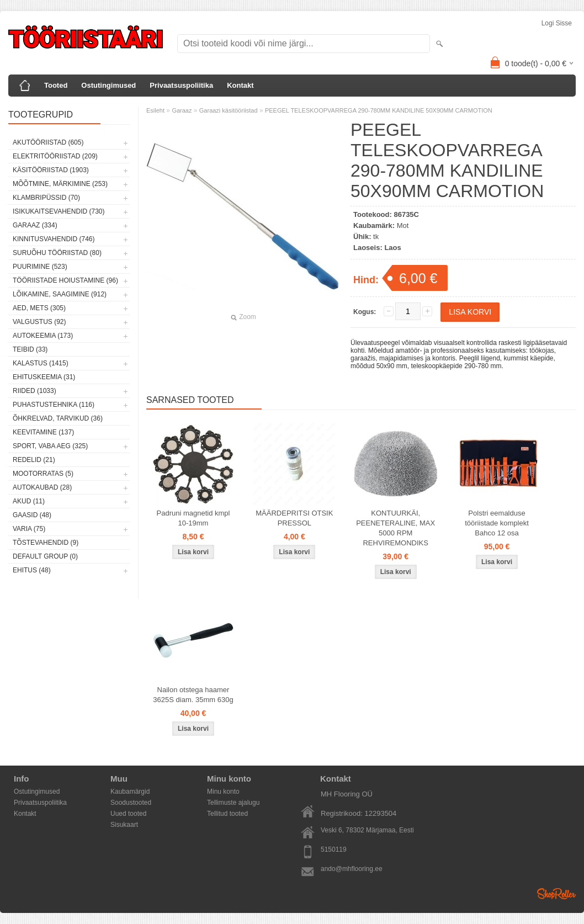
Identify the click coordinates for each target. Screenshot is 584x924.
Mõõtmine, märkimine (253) (60, 184)
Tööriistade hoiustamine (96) (65, 280)
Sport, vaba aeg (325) (50, 446)
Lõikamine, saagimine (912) (60, 294)
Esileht (155, 110)
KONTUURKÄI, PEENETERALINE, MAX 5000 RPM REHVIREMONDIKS (395, 528)
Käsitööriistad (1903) (51, 170)
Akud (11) (29, 501)
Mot (403, 225)
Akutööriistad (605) (48, 142)
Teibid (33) (30, 349)
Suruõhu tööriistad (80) (57, 253)
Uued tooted (128, 814)
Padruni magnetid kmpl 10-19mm (193, 518)
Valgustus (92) (39, 322)
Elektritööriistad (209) (55, 156)
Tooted (56, 85)
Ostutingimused (108, 85)
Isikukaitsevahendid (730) (59, 211)
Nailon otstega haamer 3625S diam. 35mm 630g (193, 695)
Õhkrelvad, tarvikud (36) (58, 418)
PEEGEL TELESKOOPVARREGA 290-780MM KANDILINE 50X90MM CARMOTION (379, 110)
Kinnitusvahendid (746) (54, 239)
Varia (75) (29, 529)
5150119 (334, 849)
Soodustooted (131, 803)
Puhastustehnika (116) (54, 405)
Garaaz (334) (35, 225)
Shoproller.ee (556, 894)
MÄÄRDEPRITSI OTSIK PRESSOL (294, 518)
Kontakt (240, 85)
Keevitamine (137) (43, 432)
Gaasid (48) (32, 515)
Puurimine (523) (40, 267)
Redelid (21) (34, 460)
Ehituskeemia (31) (44, 377)
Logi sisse (557, 23)
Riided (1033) (34, 391)
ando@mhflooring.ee (352, 869)
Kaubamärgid (130, 792)
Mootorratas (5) (43, 474)
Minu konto (223, 792)
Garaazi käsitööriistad (229, 110)
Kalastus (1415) (41, 363)
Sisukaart (124, 825)
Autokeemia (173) (43, 336)
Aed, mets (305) (39, 308)
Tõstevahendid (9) (46, 543)
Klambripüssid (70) (46, 198)
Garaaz (182, 110)
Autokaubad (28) (42, 487)
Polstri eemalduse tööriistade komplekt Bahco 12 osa (497, 523)
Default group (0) (45, 556)
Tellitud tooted (227, 814)
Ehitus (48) (32, 570)
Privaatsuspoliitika (181, 85)
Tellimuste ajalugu (233, 803)
